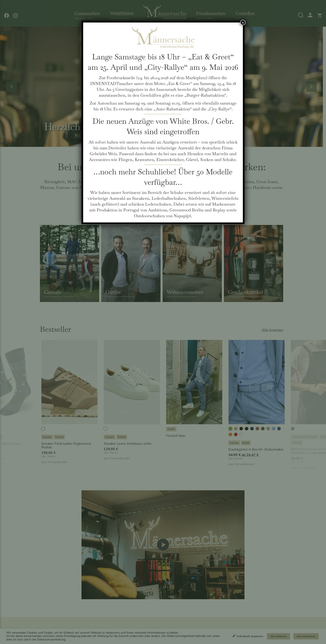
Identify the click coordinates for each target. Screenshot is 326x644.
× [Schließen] (243, 22)
